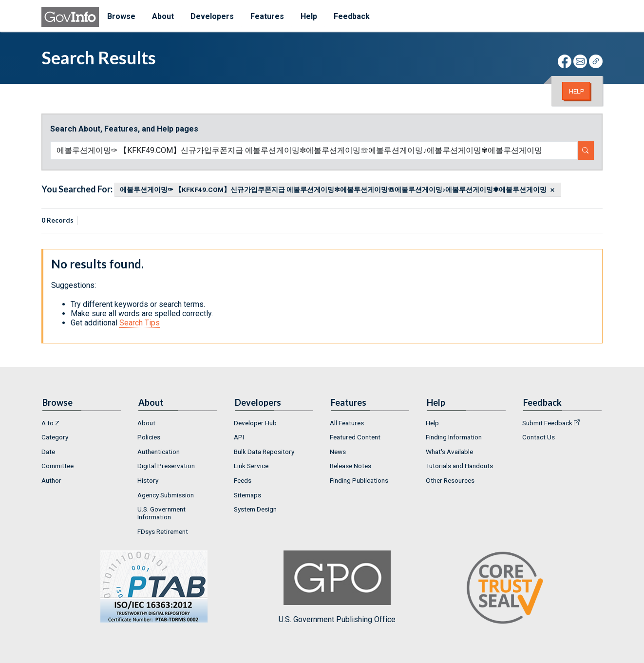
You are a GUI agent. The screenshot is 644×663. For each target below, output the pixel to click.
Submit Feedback (547, 423)
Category (55, 437)
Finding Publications (359, 480)
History (148, 480)
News (338, 452)
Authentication (159, 452)
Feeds (243, 480)
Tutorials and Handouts (459, 466)
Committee (57, 466)
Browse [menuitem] (121, 16)
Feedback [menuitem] (352, 16)
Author (51, 480)
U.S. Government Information (161, 513)
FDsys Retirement (163, 531)
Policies (149, 437)
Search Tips (140, 323)
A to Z (50, 423)
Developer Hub (255, 423)
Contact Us (539, 437)
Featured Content (355, 437)
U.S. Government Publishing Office (337, 587)
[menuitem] (82, 423)
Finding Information (454, 437)
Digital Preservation (166, 466)
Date (48, 452)
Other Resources (450, 480)
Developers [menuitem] (212, 16)
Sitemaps (247, 495)
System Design (255, 509)
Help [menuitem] (309, 16)
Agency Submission (166, 495)
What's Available (449, 452)
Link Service (251, 466)
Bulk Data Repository (264, 452)
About (146, 423)
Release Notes (350, 466)
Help (577, 91)
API (239, 437)
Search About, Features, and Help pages (124, 129)
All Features (347, 423)
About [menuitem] (163, 16)
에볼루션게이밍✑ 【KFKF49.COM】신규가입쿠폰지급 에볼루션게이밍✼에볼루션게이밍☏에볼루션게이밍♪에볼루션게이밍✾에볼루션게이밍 (333, 190)
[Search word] (314, 151)
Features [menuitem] (267, 16)
